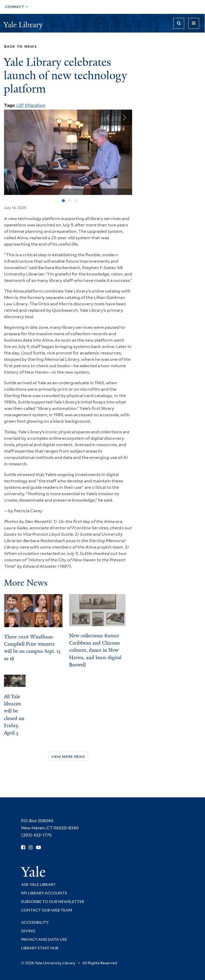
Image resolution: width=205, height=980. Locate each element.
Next (124, 118)
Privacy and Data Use (44, 939)
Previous (108, 118)
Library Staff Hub (40, 948)
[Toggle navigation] (194, 23)
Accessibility (35, 922)
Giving (28, 931)
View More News (68, 756)
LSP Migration (31, 105)
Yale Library (24, 25)
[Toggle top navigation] (17, 7)
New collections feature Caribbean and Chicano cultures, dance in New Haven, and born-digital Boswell (95, 650)
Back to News (20, 46)
